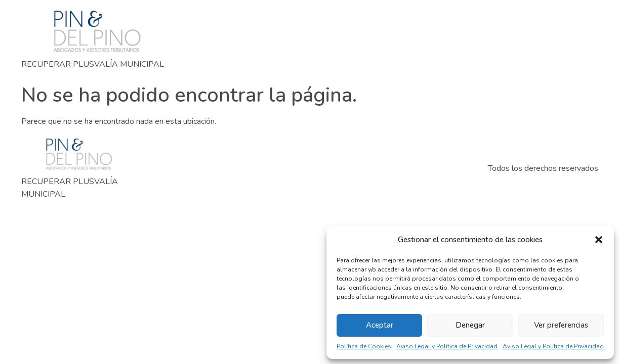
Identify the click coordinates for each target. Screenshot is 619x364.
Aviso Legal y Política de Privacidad (447, 346)
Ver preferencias (561, 325)
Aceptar (380, 325)
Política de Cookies (364, 346)
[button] (599, 240)
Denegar (470, 325)
